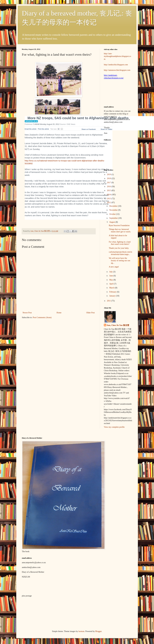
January (113, 296)
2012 (109, 203)
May (111, 280)
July (111, 272)
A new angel (114, 267)
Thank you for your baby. (119, 248)
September (114, 218)
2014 (109, 195)
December (114, 206)
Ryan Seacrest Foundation (119, 225)
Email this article (31, 129)
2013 (109, 199)
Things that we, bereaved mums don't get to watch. (120, 230)
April (112, 284)
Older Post (91, 313)
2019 (109, 174)
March (112, 288)
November (114, 210)
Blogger (98, 631)
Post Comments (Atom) (42, 317)
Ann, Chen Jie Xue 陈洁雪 (40, 231)
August (112, 222)
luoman (81, 631)
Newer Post (27, 313)
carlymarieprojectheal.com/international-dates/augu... (120, 253)
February (113, 292)
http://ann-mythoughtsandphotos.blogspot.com (118, 56)
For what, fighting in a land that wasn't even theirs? (120, 243)
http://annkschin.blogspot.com (116, 65)
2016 (109, 187)
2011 (109, 301)
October (113, 214)
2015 (109, 190)
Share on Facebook (89, 129)
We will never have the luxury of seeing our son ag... (119, 261)
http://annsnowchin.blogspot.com (117, 70)
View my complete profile (114, 427)
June (111, 276)
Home (59, 313)
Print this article (43, 129)
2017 (109, 183)
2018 (109, 178)
